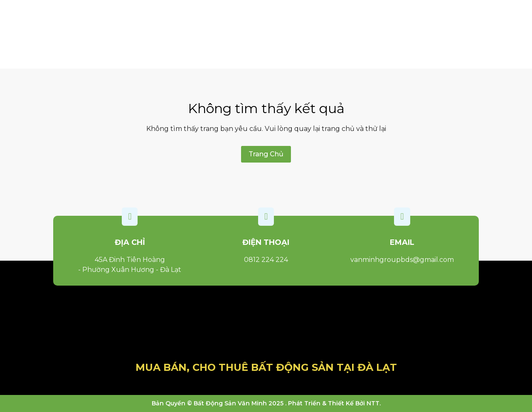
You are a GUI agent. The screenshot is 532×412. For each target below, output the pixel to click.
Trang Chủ (266, 154)
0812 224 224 (266, 260)
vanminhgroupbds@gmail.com (402, 260)
